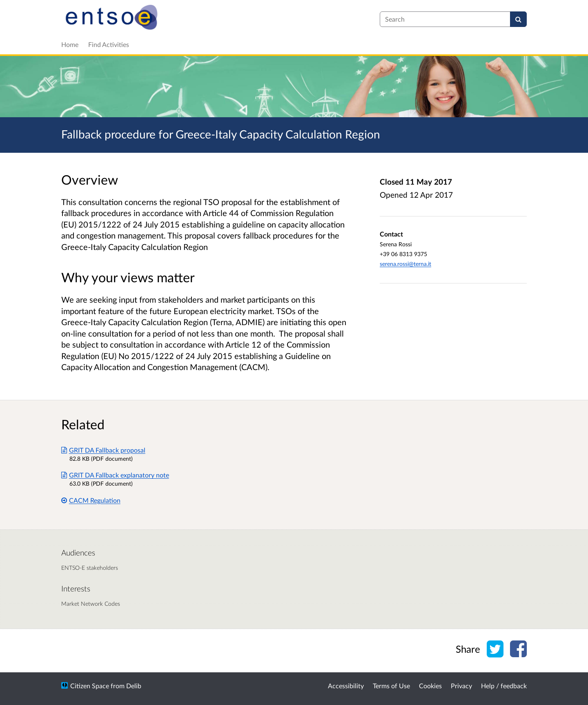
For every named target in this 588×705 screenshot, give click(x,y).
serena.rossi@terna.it (405, 264)
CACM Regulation (91, 500)
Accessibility (346, 686)
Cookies (430, 686)
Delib (134, 686)
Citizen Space (90, 686)
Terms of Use (391, 686)
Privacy (461, 686)
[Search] (518, 19)
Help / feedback (504, 686)
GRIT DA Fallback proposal (103, 450)
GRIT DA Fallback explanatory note (115, 475)
